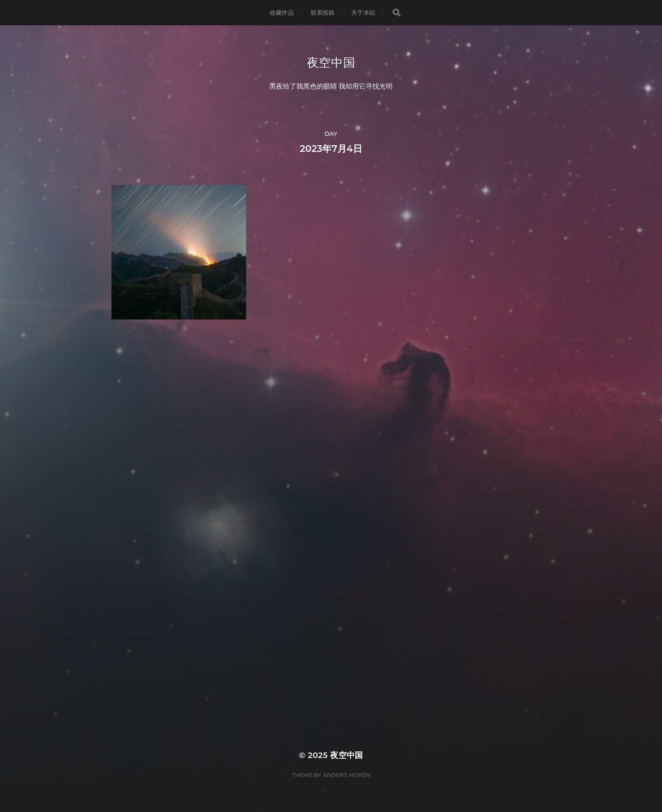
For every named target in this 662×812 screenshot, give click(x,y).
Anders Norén (347, 775)
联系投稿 (323, 13)
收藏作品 (282, 13)
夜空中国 (331, 62)
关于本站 (363, 13)
